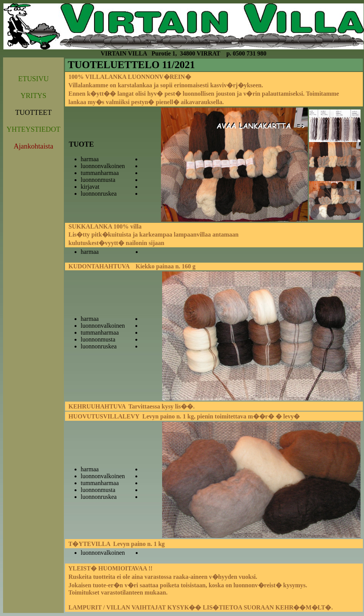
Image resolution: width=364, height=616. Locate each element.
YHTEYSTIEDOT (33, 129)
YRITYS (33, 96)
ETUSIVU (34, 79)
